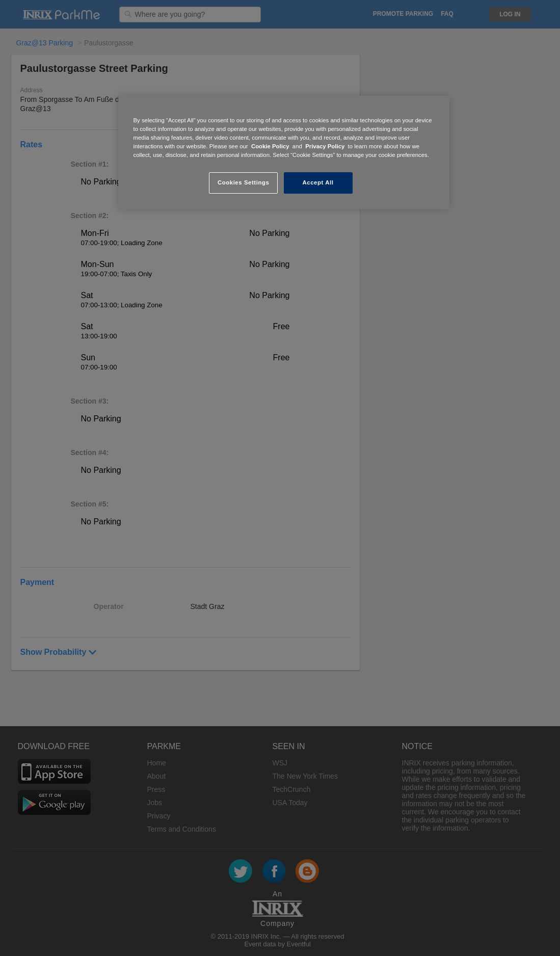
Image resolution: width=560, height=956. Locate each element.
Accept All (318, 182)
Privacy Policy (325, 146)
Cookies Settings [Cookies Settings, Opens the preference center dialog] (243, 182)
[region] (284, 153)
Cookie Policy (270, 146)
